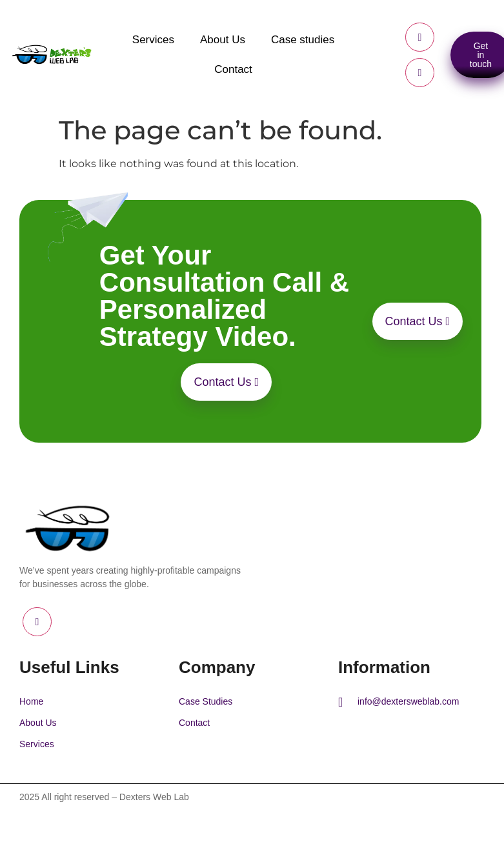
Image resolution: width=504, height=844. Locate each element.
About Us (223, 40)
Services (153, 40)
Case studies (303, 40)
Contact (233, 69)
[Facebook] (420, 37)
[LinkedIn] (420, 73)
